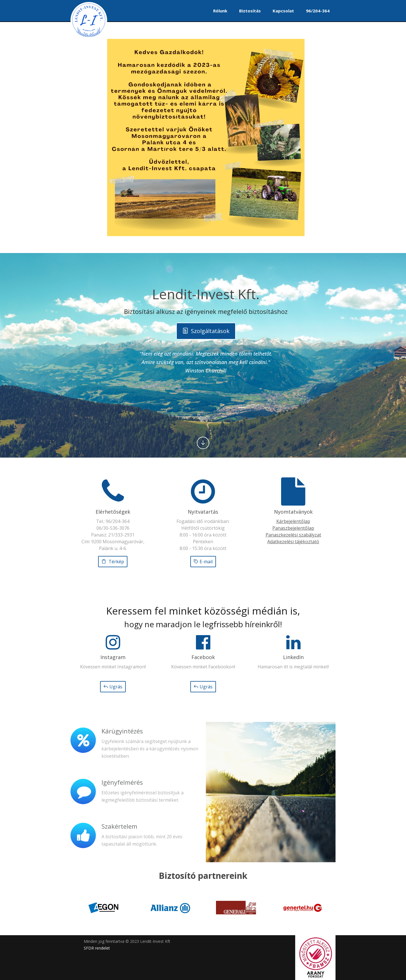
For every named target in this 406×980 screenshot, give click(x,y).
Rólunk (220, 11)
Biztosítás (250, 11)
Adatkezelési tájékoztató (293, 542)
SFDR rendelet (97, 948)
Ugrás (113, 687)
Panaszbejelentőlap (293, 528)
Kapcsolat (283, 11)
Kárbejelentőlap (293, 521)
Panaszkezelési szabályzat (293, 535)
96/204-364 (318, 11)
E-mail (203, 562)
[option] (104, 908)
